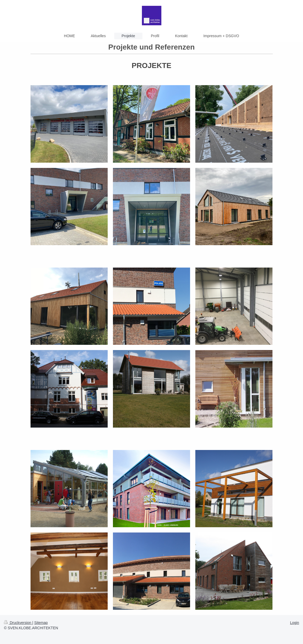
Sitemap (41, 623)
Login (295, 623)
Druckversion (18, 623)
